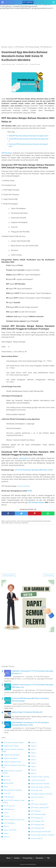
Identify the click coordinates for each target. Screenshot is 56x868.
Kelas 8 (34, 771)
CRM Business (9, 810)
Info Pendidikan (9, 824)
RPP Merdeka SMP (38, 829)
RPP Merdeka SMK (38, 826)
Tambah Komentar (35, 65)
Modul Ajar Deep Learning (40, 788)
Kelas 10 (7, 838)
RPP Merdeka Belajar (36, 503)
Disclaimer (40, 859)
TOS (50, 859)
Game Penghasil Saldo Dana (14, 821)
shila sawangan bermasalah (41, 833)
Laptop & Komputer (38, 781)
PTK (32, 802)
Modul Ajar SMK (37, 791)
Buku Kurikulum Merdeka (13, 791)
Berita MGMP (9, 784)
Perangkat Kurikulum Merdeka (42, 795)
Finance (7, 817)
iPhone (6, 827)
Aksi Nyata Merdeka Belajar (14, 743)
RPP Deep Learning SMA (40, 809)
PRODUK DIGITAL (37, 798)
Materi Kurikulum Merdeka (40, 785)
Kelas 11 (34, 743)
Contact (16, 859)
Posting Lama (49, 576)
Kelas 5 (34, 761)
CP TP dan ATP (9, 807)
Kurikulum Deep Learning (40, 778)
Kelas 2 (34, 750)
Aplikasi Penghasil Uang (12, 763)
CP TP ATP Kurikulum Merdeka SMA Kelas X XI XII (34, 471)
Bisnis (6, 788)
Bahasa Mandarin (24, 487)
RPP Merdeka (6, 154)
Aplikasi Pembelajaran (12, 756)
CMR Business (9, 798)
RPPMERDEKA (32, 865)
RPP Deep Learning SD (39, 805)
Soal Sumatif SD (37, 839)
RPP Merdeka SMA (38, 822)
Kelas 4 (34, 757)
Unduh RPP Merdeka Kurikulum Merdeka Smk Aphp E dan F (29, 141)
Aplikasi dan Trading (11, 747)
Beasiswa (7, 781)
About (7, 859)
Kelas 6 (34, 764)
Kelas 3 (34, 754)
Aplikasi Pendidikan (11, 759)
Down (6, 814)
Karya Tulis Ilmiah (10, 831)
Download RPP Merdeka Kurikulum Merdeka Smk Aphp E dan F (28, 146)
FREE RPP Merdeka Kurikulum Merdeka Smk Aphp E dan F (29, 137)
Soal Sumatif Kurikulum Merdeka (43, 836)
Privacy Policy (28, 859)
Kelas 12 (34, 747)
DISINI (30, 492)
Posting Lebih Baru (9, 576)
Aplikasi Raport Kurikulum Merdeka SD (27, 713)
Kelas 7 (34, 767)
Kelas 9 (34, 774)
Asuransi (7, 777)
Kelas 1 (6, 834)
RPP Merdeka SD (37, 819)
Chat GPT (7, 794)
